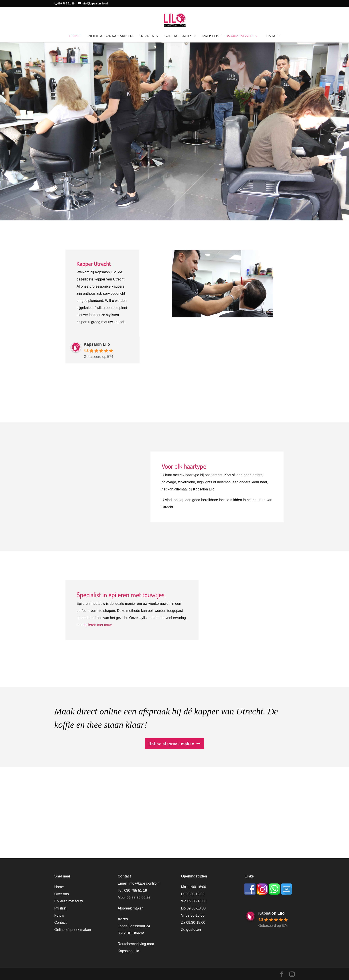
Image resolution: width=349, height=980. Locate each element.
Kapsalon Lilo (97, 344)
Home (74, 36)
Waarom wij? (240, 36)
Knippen (146, 36)
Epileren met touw (69, 901)
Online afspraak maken (109, 36)
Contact (272, 36)
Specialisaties (178, 36)
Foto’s (59, 915)
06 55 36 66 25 (139, 898)
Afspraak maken (131, 908)
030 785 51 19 (136, 890)
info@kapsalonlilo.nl (145, 883)
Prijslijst (212, 36)
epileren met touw (97, 625)
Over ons (62, 894)
